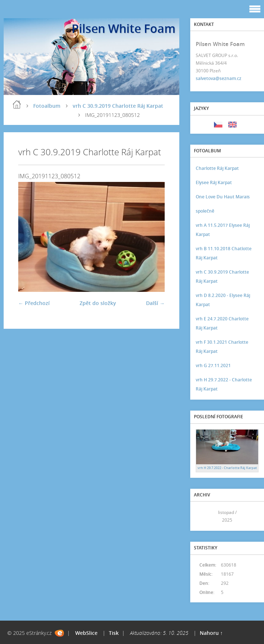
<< (204, 516)
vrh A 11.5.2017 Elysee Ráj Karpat (223, 230)
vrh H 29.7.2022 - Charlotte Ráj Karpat (224, 384)
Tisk (114, 633)
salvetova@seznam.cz (219, 78)
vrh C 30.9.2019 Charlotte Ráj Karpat (118, 106)
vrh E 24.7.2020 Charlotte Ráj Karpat (222, 323)
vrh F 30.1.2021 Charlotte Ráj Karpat (222, 347)
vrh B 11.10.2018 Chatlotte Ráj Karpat (224, 253)
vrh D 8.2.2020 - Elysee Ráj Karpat (223, 300)
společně (205, 211)
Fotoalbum (47, 106)
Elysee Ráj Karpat (214, 182)
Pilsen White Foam (124, 28)
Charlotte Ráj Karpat (217, 168)
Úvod (17, 104)
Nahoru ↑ (211, 633)
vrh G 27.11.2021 (213, 365)
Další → (155, 303)
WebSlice (86, 633)
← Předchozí (34, 303)
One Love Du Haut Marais (223, 197)
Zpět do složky (98, 303)
